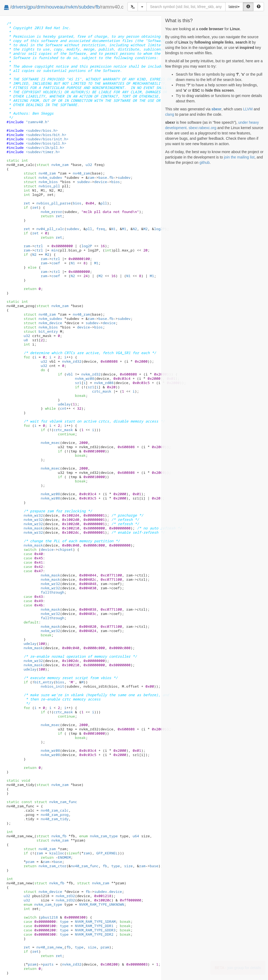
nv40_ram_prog (55, 815)
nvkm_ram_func (56, 802)
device (100, 182)
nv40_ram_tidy (55, 819)
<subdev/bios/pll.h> (46, 143)
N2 (135, 229)
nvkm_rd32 (72, 361)
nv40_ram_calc (55, 810)
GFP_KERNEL (107, 853)
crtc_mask (102, 391)
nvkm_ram (52, 165)
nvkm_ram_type (98, 836)
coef (56, 263)
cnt (63, 408)
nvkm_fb (51, 836)
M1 (124, 229)
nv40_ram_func (84, 866)
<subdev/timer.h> (43, 152)
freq (100, 229)
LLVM (248, 109)
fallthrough (52, 592)
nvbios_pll (42, 186)
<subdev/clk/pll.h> (45, 148)
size (128, 866)
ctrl (38, 246)
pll (104, 203)
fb (98, 7)
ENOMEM (64, 857)
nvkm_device (43, 323)
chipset (65, 549)
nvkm (72, 7)
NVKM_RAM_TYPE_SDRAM (95, 921)
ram (91, 177)
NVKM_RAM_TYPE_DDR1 (94, 926)
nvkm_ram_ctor (52, 866)
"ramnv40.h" (37, 122)
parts (48, 964)
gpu (31, 7)
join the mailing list (239, 157)
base (103, 177)
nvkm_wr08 (84, 378)
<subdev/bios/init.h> (47, 139)
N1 (113, 229)
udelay (64, 404)
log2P (159, 229)
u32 (89, 165)
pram (30, 862)
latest (234, 7)
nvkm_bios (41, 182)
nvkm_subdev (43, 177)
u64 (136, 836)
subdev (87, 7)
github (204, 162)
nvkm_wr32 (33, 515)
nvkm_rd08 (104, 383)
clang (170, 114)
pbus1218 (49, 917)
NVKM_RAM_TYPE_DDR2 (94, 934)
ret (27, 203)
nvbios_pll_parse (53, 203)
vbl (69, 374)
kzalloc (57, 853)
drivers (19, 7)
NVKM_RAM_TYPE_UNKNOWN (102, 904)
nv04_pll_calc (50, 229)
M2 (145, 229)
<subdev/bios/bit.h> (46, 135)
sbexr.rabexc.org (203, 128)
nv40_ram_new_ (50, 947)
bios (115, 182)
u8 (26, 340)
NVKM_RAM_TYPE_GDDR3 (95, 930)
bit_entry (41, 331)
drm (41, 7)
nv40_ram (40, 173)
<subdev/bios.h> (42, 130)
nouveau (55, 7)
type (115, 866)
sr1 (78, 383)
